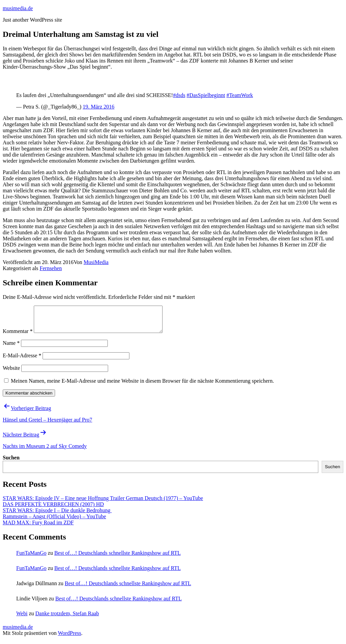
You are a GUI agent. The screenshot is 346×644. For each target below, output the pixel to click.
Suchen (11, 463)
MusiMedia (96, 262)
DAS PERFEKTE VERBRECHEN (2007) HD (53, 509)
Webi (22, 618)
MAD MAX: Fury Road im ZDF (38, 528)
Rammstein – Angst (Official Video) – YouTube (54, 521)
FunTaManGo (31, 558)
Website (11, 373)
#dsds (179, 95)
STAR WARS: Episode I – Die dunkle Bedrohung (57, 515)
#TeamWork (240, 95)
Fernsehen (51, 268)
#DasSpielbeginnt (206, 95)
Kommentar (18, 336)
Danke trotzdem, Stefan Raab (67, 618)
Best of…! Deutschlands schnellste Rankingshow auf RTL (118, 558)
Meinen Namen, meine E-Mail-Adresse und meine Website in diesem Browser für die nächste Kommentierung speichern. (142, 386)
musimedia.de (18, 8)
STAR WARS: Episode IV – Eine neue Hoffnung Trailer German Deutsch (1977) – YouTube (103, 503)
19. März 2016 (99, 107)
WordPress (69, 638)
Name (11, 348)
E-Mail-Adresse (22, 361)
